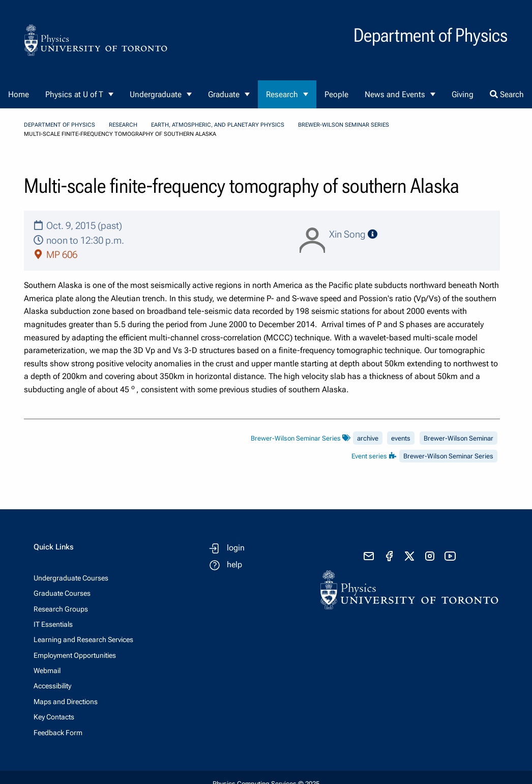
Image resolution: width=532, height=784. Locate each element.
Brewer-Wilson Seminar (459, 438)
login (236, 548)
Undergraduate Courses (71, 578)
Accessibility (52, 686)
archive (368, 438)
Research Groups (61, 609)
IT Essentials (53, 624)
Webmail (47, 671)
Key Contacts (54, 717)
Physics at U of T (74, 94)
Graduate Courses (62, 593)
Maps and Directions (66, 702)
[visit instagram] (430, 556)
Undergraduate (156, 94)
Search (507, 94)
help (234, 564)
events (401, 438)
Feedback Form (58, 733)
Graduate (224, 94)
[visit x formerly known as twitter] (409, 556)
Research (282, 94)
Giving (463, 94)
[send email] (369, 556)
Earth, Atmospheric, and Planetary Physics (218, 125)
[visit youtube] (450, 556)
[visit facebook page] (389, 556)
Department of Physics (60, 125)
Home (19, 94)
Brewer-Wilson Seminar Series (344, 125)
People (336, 94)
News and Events (395, 94)
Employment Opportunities (75, 655)
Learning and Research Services (83, 640)
